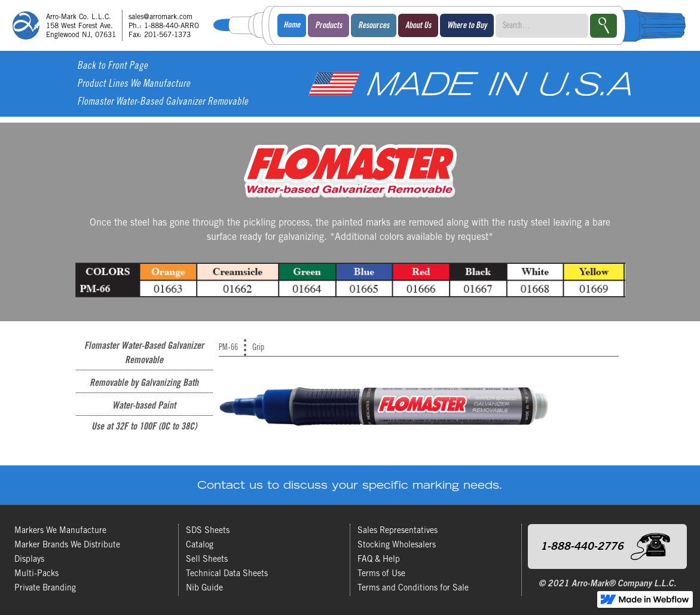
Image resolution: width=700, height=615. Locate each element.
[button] (328, 25)
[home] (110, 25)
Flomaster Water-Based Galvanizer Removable (163, 103)
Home (292, 26)
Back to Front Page (112, 67)
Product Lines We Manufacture (134, 85)
